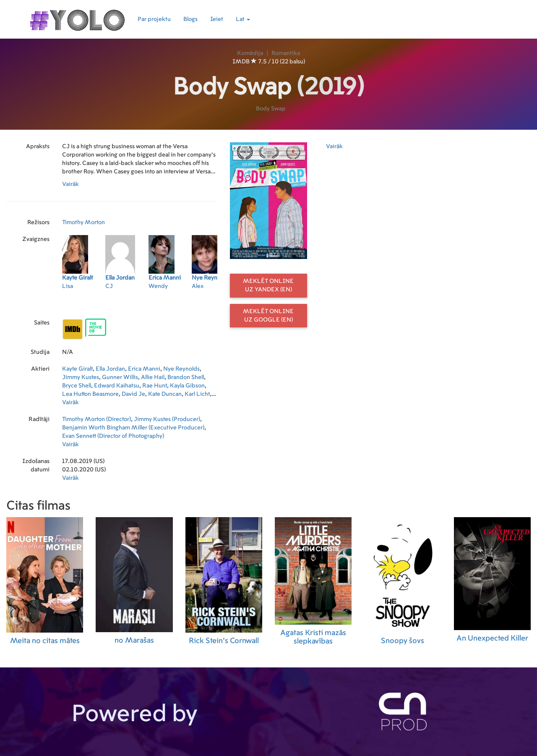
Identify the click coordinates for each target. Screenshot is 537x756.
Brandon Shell (186, 377)
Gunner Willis (120, 377)
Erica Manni (144, 369)
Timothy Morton (83, 222)
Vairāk (70, 184)
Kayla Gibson (187, 386)
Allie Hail (153, 377)
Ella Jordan (110, 369)
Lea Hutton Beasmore (90, 394)
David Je (133, 394)
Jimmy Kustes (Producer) (167, 419)
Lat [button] (243, 19)
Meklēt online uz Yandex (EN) (268, 285)
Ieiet (217, 19)
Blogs (190, 19)
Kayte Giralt (77, 369)
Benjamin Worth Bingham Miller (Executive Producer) (133, 428)
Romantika (286, 53)
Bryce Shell (77, 386)
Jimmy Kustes (81, 377)
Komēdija (250, 53)
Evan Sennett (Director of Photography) (113, 436)
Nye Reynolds (181, 369)
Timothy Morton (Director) (96, 419)
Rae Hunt (155, 386)
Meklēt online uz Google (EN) (268, 316)
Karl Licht (197, 394)
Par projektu (154, 19)
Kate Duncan (165, 394)
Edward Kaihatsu (117, 386)
